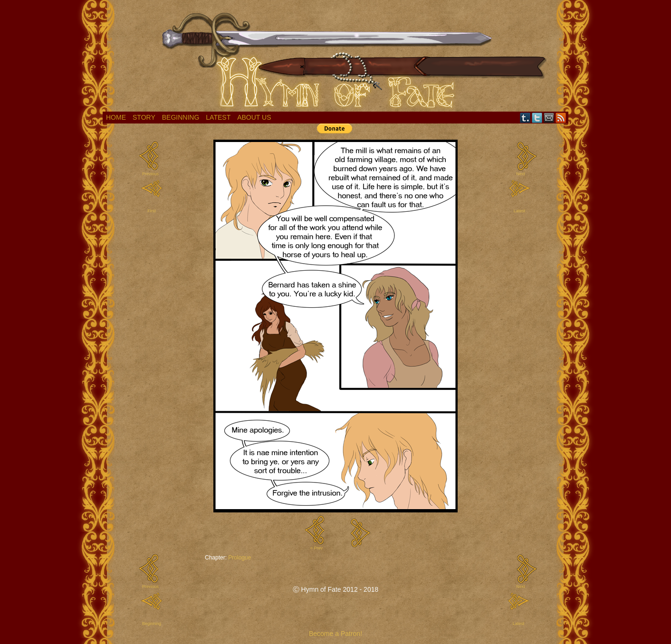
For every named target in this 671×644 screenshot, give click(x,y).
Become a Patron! (335, 634)
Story (144, 117)
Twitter (537, 118)
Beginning (181, 117)
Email (549, 118)
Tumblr (525, 118)
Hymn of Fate (335, 58)
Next (521, 174)
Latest (218, 117)
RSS (561, 118)
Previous (150, 174)
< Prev (316, 548)
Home (116, 117)
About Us (254, 117)
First (152, 211)
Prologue (240, 558)
